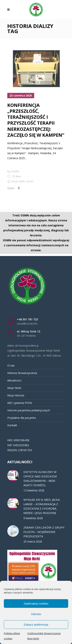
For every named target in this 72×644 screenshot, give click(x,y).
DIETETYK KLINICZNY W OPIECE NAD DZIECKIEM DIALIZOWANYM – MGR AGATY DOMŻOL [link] (40, 478)
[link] (9, 10)
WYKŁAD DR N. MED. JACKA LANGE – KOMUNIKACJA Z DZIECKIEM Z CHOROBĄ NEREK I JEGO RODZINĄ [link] (42, 506)
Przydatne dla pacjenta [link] (22, 418)
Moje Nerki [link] (14, 388)
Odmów (36, 614)
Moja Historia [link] (16, 395)
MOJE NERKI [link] (18, 181)
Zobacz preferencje (36, 625)
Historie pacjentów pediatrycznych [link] (29, 410)
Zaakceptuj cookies (36, 603)
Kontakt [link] (12, 425)
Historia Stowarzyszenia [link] (22, 373)
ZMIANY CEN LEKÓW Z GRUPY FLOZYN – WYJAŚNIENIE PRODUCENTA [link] (44, 532)
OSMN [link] (15, 171)
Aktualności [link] (14, 380)
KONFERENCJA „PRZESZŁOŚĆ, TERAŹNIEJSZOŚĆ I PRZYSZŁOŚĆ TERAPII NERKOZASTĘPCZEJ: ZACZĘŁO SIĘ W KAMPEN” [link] (36, 120)
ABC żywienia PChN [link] (20, 403)
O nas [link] (11, 365)
